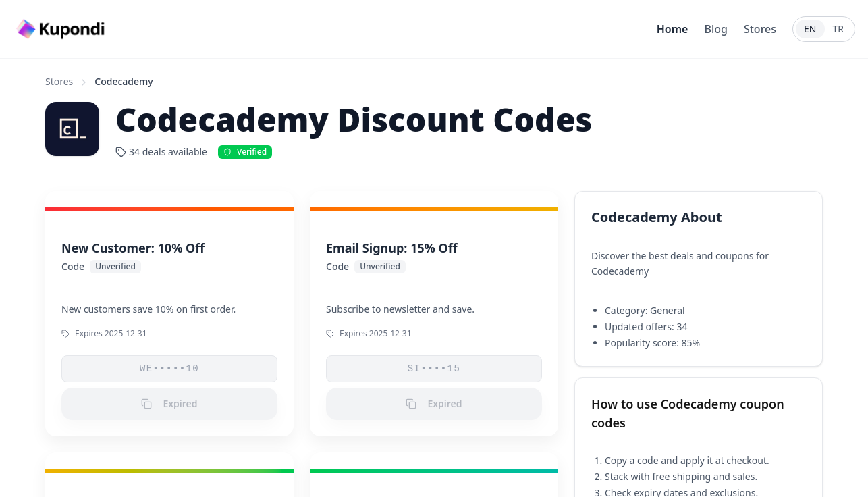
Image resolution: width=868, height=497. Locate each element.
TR (839, 29)
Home (673, 29)
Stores (760, 29)
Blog (715, 29)
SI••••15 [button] (434, 369)
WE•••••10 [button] (169, 369)
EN (810, 29)
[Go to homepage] (62, 29)
